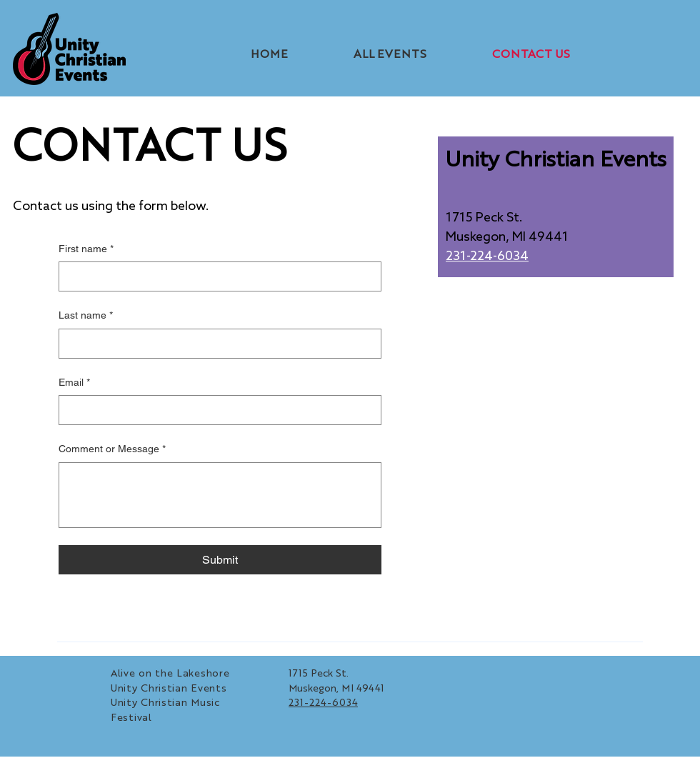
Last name (86, 316)
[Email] (216, 410)
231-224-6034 (487, 256)
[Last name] (216, 344)
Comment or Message (112, 449)
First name (86, 249)
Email (74, 383)
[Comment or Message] (220, 495)
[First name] (216, 276)
